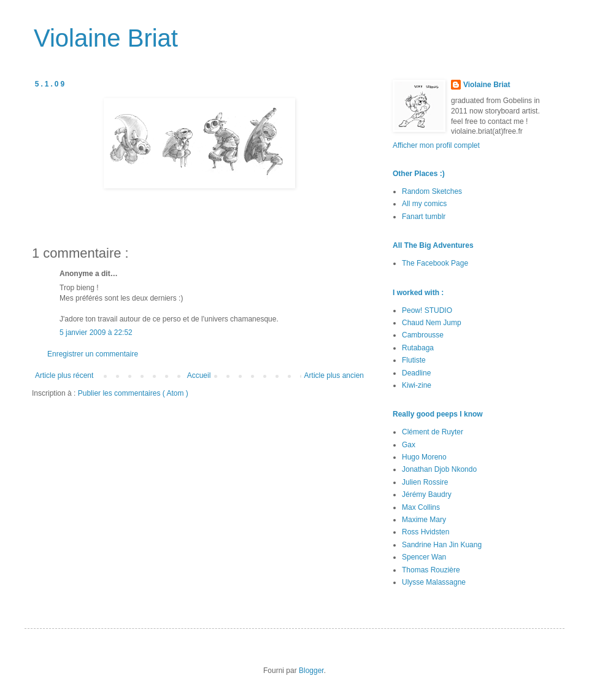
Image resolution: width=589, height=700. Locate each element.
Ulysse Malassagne (434, 582)
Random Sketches (432, 191)
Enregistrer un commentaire (93, 354)
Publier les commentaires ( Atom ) (133, 393)
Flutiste (414, 360)
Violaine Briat (106, 38)
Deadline (416, 373)
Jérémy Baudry (427, 494)
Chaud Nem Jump (432, 323)
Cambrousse (423, 335)
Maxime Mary (424, 520)
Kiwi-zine (417, 385)
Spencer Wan (424, 557)
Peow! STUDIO (427, 310)
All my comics (424, 204)
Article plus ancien (334, 375)
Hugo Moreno (424, 457)
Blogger (311, 671)
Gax (409, 445)
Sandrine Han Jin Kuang (442, 545)
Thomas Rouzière (431, 570)
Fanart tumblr (424, 217)
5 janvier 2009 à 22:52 (96, 333)
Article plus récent (64, 375)
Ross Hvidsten (425, 532)
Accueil (199, 375)
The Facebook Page (435, 263)
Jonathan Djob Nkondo (439, 469)
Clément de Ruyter (433, 432)
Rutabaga (418, 348)
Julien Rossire (425, 482)
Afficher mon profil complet (436, 145)
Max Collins (421, 507)
